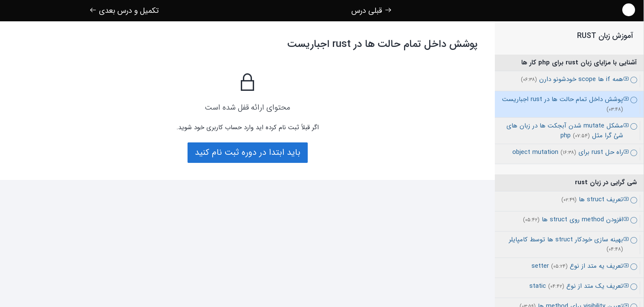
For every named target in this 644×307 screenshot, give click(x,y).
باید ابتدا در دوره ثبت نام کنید (248, 152)
